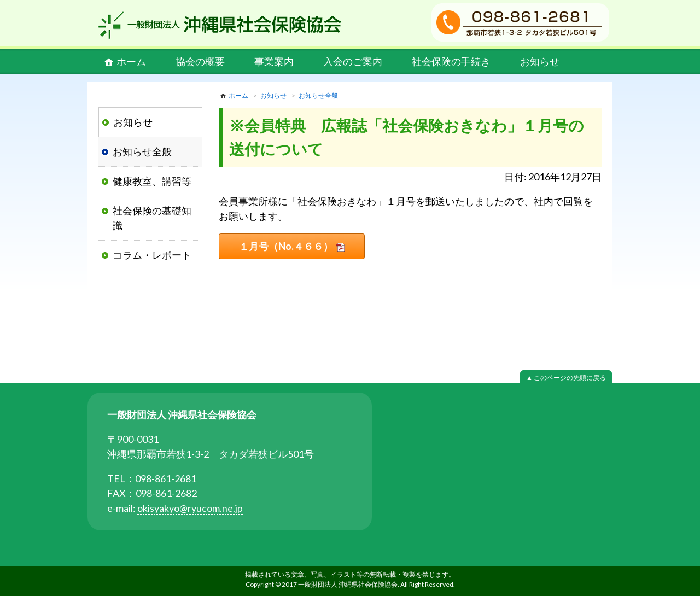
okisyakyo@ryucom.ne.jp (190, 508)
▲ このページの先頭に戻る (566, 378)
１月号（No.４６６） (286, 246)
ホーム (131, 61)
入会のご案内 (353, 61)
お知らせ (540, 61)
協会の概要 (200, 61)
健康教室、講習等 (152, 181)
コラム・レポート (152, 255)
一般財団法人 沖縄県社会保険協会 (220, 25)
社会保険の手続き (451, 61)
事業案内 (274, 61)
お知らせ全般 (318, 95)
